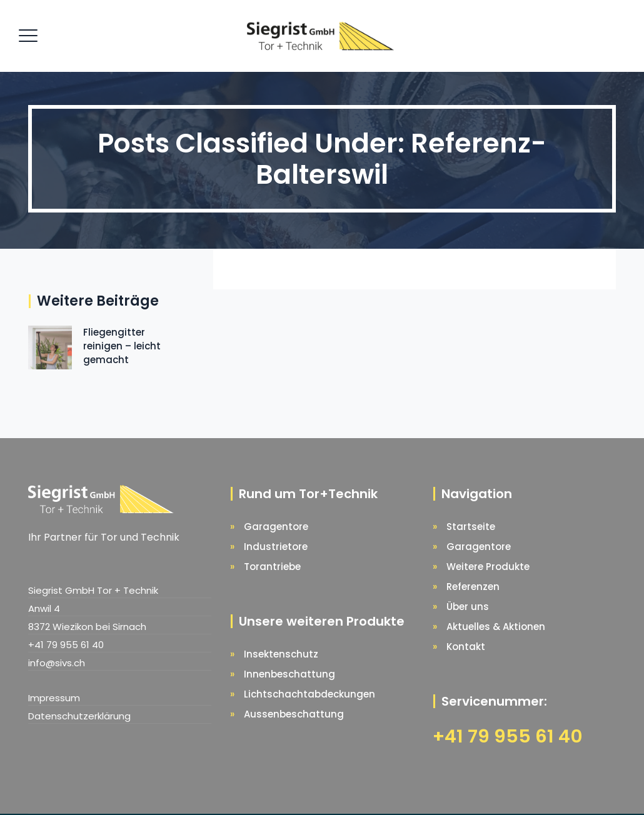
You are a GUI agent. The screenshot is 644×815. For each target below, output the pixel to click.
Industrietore (276, 547)
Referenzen (473, 587)
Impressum (54, 698)
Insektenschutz (281, 654)
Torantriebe (272, 567)
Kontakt (466, 647)
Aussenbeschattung (294, 714)
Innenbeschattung (289, 674)
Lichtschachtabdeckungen (309, 694)
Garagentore (276, 527)
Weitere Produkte (488, 567)
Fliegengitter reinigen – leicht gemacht (122, 346)
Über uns (468, 607)
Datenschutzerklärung (79, 716)
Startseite (471, 527)
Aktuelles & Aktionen (496, 627)
